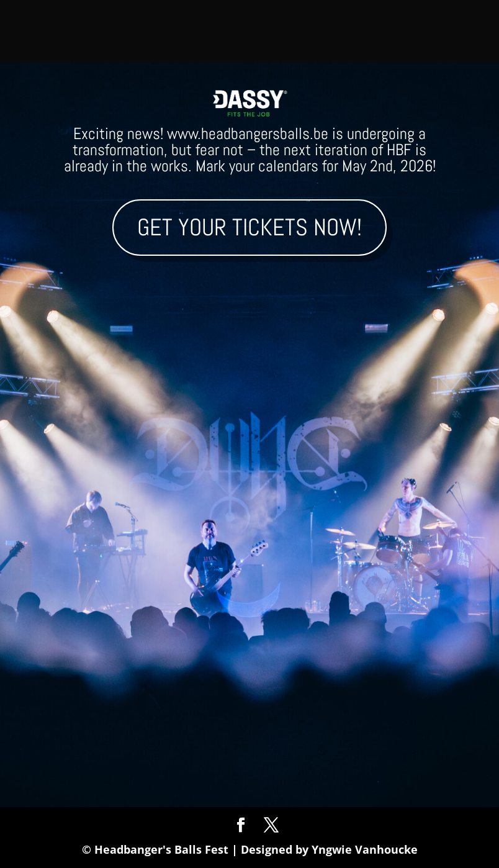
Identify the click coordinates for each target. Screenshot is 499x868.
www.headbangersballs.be (248, 134)
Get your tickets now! (249, 227)
